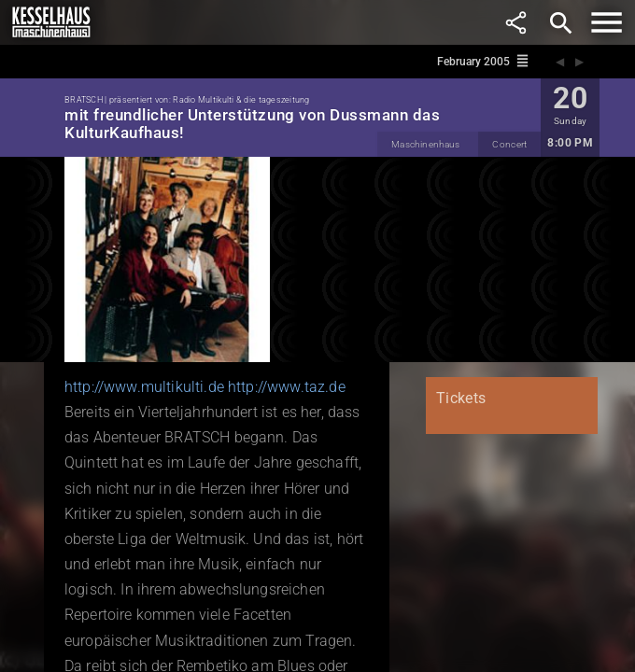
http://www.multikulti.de (144, 387)
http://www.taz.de (287, 387)
